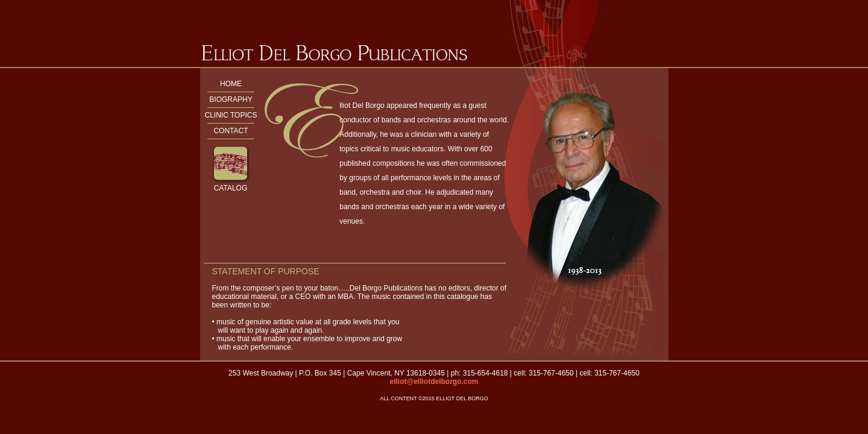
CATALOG (231, 188)
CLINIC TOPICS (231, 115)
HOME (231, 84)
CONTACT (231, 131)
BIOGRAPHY (231, 99)
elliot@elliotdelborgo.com (434, 382)
